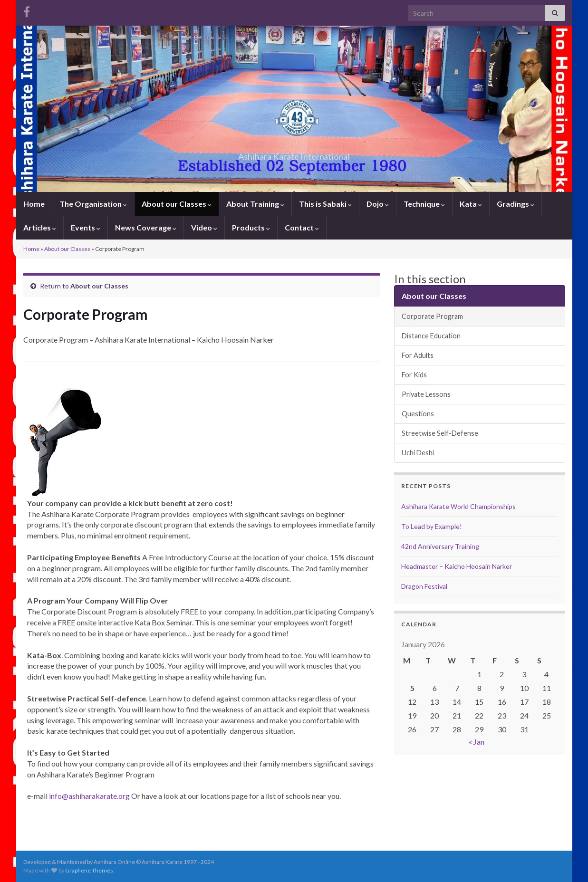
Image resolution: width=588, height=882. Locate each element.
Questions (418, 414)
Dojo (378, 204)
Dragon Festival (424, 586)
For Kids (414, 375)
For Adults (418, 355)
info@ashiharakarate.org (89, 796)
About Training (255, 204)
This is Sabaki (325, 204)
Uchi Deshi (418, 453)
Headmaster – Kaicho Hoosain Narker (457, 566)
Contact (302, 227)
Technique (424, 204)
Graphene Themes (89, 870)
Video (204, 227)
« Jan (477, 742)
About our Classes (177, 204)
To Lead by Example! (432, 526)
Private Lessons (426, 394)
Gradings (516, 204)
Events (86, 227)
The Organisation (93, 204)
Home (34, 204)
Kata (471, 204)
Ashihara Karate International (294, 154)
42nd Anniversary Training (440, 546)
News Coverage (146, 227)
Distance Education (431, 336)
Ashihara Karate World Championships (458, 506)
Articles (40, 227)
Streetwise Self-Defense (440, 433)
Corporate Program (432, 316)
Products (251, 227)
